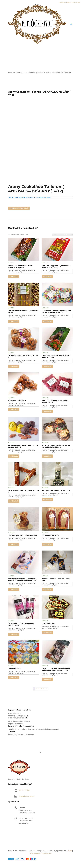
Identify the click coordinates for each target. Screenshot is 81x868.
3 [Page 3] (39, 689)
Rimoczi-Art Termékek (24, 72)
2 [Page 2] (36, 689)
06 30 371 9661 (76, 2)
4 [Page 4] (41, 689)
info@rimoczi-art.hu (65, 2)
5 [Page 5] (44, 689)
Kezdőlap (11, 72)
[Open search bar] (40, 55)
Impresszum (46, 853)
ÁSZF (70, 851)
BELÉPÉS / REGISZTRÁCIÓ (19, 208)
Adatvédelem (35, 853)
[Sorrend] (63, 235)
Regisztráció (14, 276)
